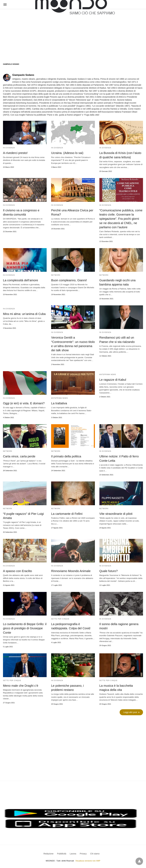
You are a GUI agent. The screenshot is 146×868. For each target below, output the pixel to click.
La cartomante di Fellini (67, 513)
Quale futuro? (108, 570)
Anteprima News (60, 398)
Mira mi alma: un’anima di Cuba (24, 313)
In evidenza (9, 148)
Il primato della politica (66, 456)
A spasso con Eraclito (17, 570)
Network (56, 275)
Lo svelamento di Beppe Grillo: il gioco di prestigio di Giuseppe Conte (25, 627)
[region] (73, 33)
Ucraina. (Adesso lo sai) (67, 153)
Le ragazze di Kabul (113, 379)
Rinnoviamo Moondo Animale (71, 570)
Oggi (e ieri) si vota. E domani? (24, 403)
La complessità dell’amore (20, 280)
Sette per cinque (60, 618)
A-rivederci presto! (15, 153)
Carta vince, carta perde (19, 456)
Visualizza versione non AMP (88, 860)
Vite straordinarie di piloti (116, 513)
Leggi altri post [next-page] (130, 711)
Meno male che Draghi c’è (20, 685)
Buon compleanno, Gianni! (69, 280)
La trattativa (59, 403)
